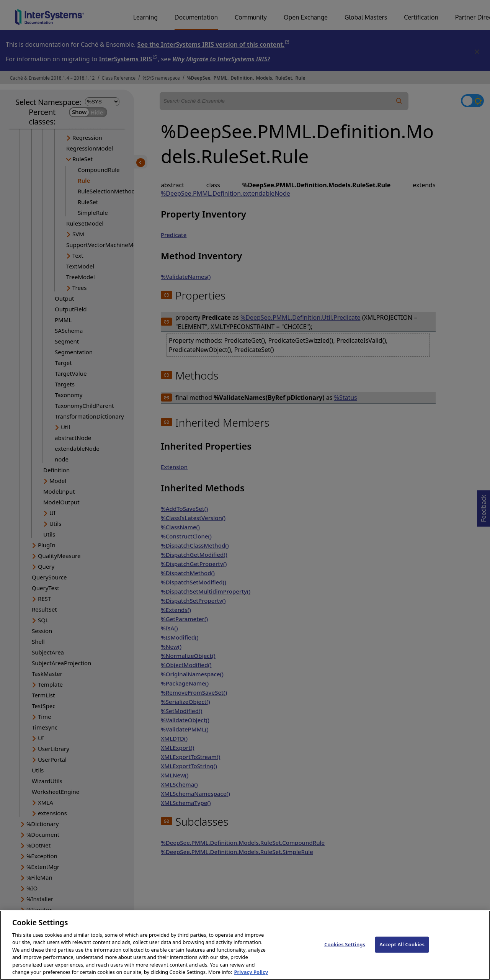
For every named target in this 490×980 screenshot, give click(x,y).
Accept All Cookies (402, 955)
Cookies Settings (345, 955)
